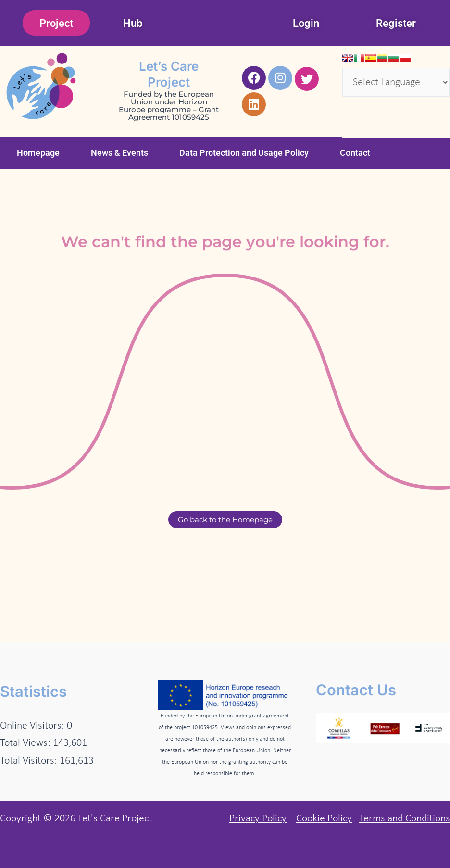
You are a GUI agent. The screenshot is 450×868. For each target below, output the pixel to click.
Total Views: (26, 743)
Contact (355, 153)
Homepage (38, 153)
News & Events (119, 153)
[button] (41, 153)
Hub (133, 23)
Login (306, 23)
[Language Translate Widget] (396, 82)
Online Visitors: (33, 726)
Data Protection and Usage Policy (244, 153)
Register (396, 23)
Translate (370, 123)
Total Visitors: (30, 761)
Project (56, 23)
